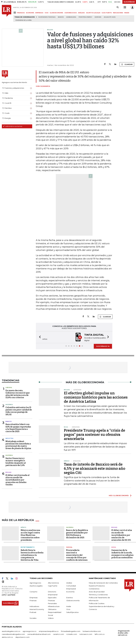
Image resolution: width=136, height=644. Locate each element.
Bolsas (8, 472)
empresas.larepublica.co (49, 631)
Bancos (61, 17)
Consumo (33, 591)
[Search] (118, 7)
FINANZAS (21, 13)
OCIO (47, 13)
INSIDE (127, 13)
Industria (9, 438)
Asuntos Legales (36, 585)
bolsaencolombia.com (92, 631)
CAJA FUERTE (107, 13)
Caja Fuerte (53, 585)
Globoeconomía (73, 600)
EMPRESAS (39, 13)
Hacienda (9, 404)
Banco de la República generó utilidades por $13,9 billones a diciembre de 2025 (77, 534)
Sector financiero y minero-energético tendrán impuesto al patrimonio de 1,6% (16, 462)
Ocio (68, 609)
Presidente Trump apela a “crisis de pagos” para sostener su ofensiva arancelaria (95, 434)
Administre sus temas (13, 126)
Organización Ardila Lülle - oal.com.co (124, 632)
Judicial (69, 547)
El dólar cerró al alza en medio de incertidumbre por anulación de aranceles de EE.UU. (122, 535)
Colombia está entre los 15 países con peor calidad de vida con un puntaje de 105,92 (19, 411)
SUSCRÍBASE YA (103, 346)
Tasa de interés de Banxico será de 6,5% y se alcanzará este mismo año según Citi (95, 468)
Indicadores (34, 606)
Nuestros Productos (97, 585)
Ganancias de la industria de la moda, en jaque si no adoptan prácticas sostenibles (122, 553)
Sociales (33, 618)
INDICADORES (118, 13)
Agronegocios (35, 582)
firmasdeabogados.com (71, 631)
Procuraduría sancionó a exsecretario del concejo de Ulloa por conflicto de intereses (77, 555)
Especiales (52, 597)
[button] (39, 337)
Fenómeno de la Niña (24, 20)
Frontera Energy (85, 17)
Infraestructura (54, 606)
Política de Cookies (97, 603)
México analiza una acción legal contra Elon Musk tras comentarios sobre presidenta (30, 535)
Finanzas (33, 600)
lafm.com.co (100, 634)
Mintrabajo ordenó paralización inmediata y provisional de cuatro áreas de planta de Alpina (18, 445)
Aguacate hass (110, 17)
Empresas (34, 597)
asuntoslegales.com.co (11, 631)
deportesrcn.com (22, 637)
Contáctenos (94, 588)
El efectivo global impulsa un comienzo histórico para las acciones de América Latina (96, 397)
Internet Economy (37, 609)
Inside (69, 606)
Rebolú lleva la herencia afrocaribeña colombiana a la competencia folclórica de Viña (32, 555)
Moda (114, 547)
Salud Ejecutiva (72, 612)
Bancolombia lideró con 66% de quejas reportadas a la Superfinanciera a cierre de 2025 (18, 428)
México (23, 527)
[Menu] (15, 13)
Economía (70, 591)
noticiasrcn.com (86, 634)
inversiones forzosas (47, 17)
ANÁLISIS (81, 13)
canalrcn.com (58, 634)
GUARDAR (127, 64)
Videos (51, 618)
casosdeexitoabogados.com (13, 634)
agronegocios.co (30, 631)
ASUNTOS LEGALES (93, 13)
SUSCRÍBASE (129, 2)
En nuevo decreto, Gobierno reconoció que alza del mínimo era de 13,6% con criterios (18, 394)
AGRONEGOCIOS (71, 13)
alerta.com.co (7, 637)
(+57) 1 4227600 (9, 594)
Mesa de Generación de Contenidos (103, 582)
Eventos (70, 597)
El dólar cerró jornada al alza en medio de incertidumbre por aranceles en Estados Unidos (18, 480)
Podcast (33, 612)
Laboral (9, 387)
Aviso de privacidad (97, 591)
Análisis (69, 582)
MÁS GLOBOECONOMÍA (119, 495)
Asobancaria (71, 17)
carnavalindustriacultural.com (39, 634)
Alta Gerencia (53, 582)
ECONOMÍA (30, 13)
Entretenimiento (28, 547)
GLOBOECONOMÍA (56, 13)
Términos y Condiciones (98, 594)
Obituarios (52, 609)
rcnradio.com (72, 634)
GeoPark (98, 17)
